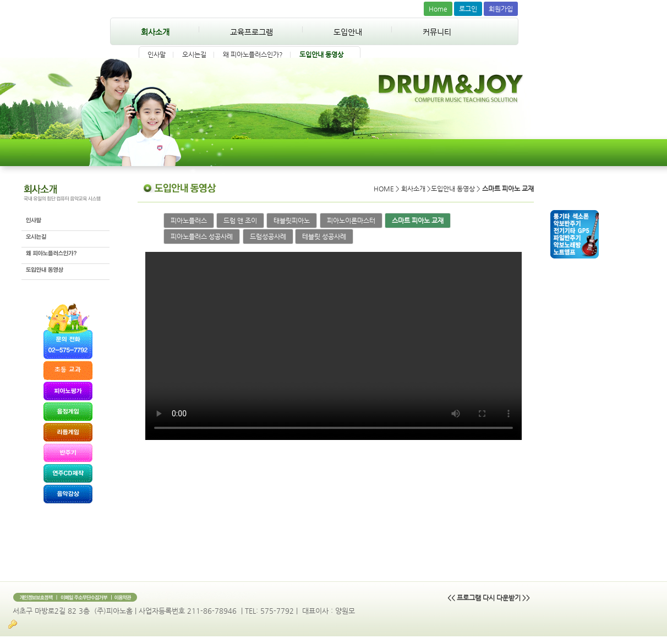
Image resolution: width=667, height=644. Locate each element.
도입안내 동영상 (321, 54)
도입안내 (348, 32)
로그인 (468, 9)
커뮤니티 (437, 32)
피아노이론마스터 (351, 221)
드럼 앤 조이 (240, 221)
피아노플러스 (189, 221)
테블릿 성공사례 (324, 236)
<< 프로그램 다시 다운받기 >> (489, 598)
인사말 (157, 54)
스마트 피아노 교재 (418, 221)
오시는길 (194, 54)
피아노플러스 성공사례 (202, 236)
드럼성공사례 (268, 236)
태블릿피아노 (292, 221)
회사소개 (155, 32)
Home (438, 9)
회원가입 (501, 9)
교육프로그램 (252, 32)
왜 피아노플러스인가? (253, 54)
